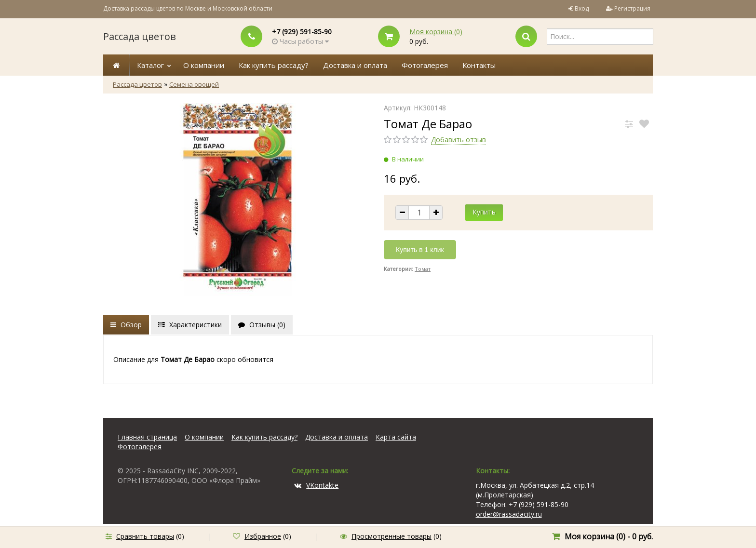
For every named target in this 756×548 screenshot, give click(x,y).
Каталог (150, 65)
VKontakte (316, 485)
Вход (582, 8)
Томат (423, 269)
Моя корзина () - (609, 536)
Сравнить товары (145, 536)
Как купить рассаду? (274, 65)
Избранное (263, 536)
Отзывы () (262, 325)
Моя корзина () (436, 32)
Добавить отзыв (459, 140)
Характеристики (190, 325)
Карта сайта (396, 437)
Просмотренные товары (391, 536)
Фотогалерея (425, 65)
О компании (204, 65)
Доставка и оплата (355, 65)
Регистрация (632, 8)
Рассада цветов (140, 36)
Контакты (479, 65)
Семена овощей (194, 84)
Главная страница (147, 437)
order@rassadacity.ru (509, 514)
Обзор (126, 325)
